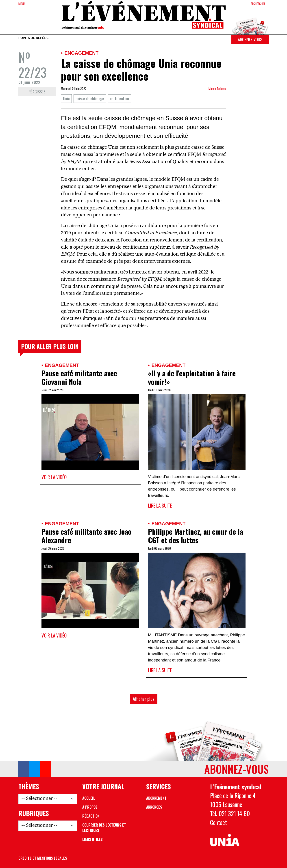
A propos (90, 807)
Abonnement (156, 798)
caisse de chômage (90, 98)
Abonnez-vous (250, 39)
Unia (66, 98)
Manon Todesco (217, 88)
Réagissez (37, 92)
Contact (219, 822)
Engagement (81, 53)
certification (119, 98)
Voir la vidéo (54, 477)
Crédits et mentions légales (43, 858)
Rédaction (91, 816)
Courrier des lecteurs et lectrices (104, 828)
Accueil (89, 798)
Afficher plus (144, 699)
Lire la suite (160, 505)
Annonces (154, 807)
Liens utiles (92, 839)
